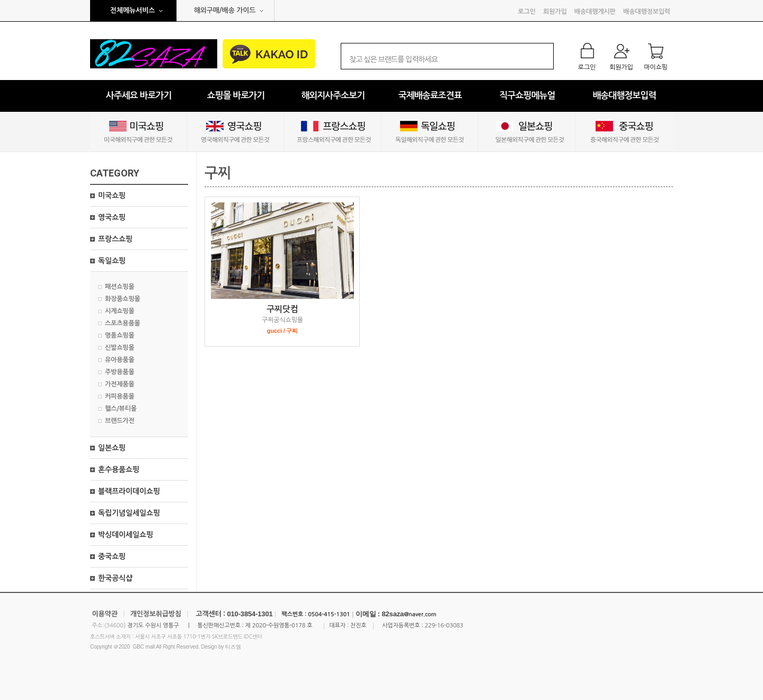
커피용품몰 (120, 396)
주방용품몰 (120, 372)
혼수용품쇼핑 (119, 469)
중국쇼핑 (112, 556)
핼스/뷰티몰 (121, 409)
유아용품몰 (120, 360)
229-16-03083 (444, 626)
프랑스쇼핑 (115, 239)
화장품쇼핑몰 (123, 299)
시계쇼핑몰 (120, 311)
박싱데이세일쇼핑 (126, 535)
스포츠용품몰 (123, 323)
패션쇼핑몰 (120, 287)
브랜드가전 (120, 421)
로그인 (526, 12)
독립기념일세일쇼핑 (129, 513)
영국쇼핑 (112, 217)
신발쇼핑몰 (120, 348)
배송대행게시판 (595, 12)
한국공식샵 (115, 578)
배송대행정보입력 (647, 12)
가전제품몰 (120, 384)
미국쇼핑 (112, 196)
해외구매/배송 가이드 (225, 10)
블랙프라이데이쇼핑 (129, 491)
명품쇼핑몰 (120, 335)
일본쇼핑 (112, 448)
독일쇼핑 (112, 261)
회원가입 (555, 12)
